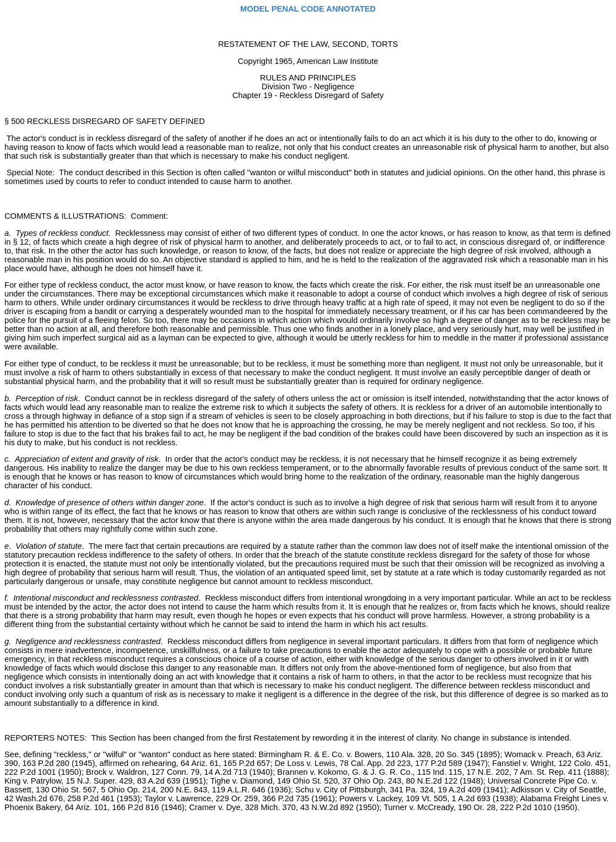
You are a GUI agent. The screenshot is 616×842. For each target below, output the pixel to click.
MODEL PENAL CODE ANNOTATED (308, 9)
